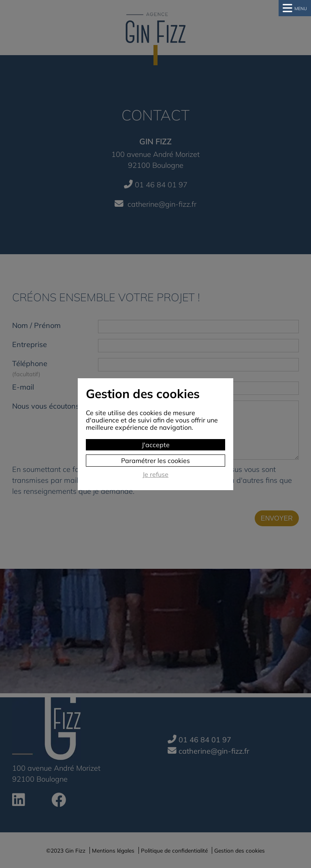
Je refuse (155, 475)
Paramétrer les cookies (155, 461)
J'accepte (156, 445)
